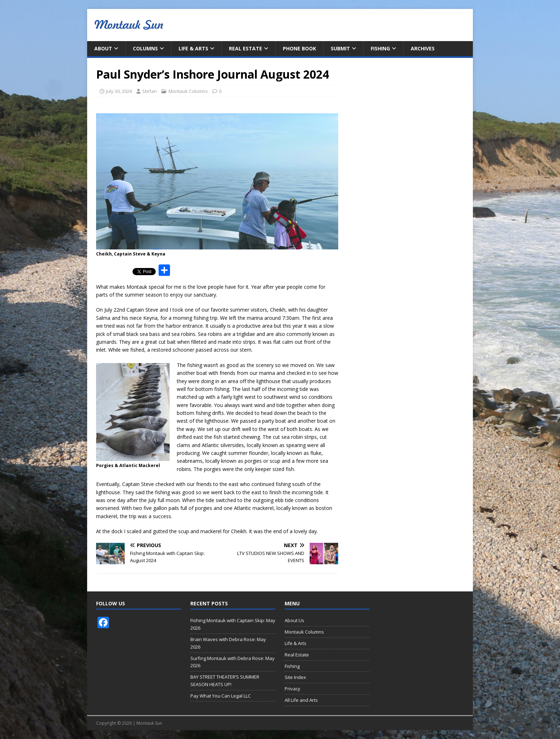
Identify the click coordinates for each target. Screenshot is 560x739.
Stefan (149, 91)
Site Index (295, 677)
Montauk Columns (188, 91)
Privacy (292, 689)
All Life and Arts (301, 700)
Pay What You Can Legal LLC (221, 696)
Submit (340, 48)
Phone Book (299, 48)
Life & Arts (193, 48)
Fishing (380, 48)
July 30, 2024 (119, 91)
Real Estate (246, 48)
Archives (423, 48)
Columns (145, 48)
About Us (294, 620)
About (103, 48)
